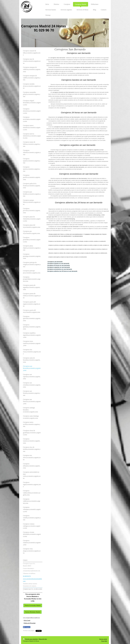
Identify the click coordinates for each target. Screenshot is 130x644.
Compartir (27, 627)
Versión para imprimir (31, 639)
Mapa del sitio (43, 639)
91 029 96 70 (27, 576)
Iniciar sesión (103, 639)
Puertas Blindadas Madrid (33, 612)
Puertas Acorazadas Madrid (33, 605)
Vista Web (104, 641)
